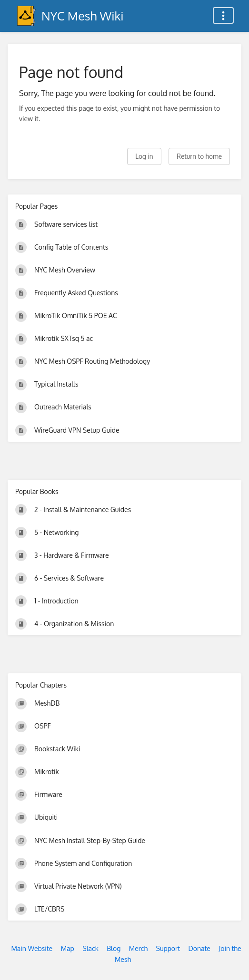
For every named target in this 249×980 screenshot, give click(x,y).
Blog (114, 948)
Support (168, 948)
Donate (199, 948)
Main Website (32, 948)
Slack (90, 948)
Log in (144, 156)
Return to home (199, 156)
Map (68, 948)
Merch (138, 948)
